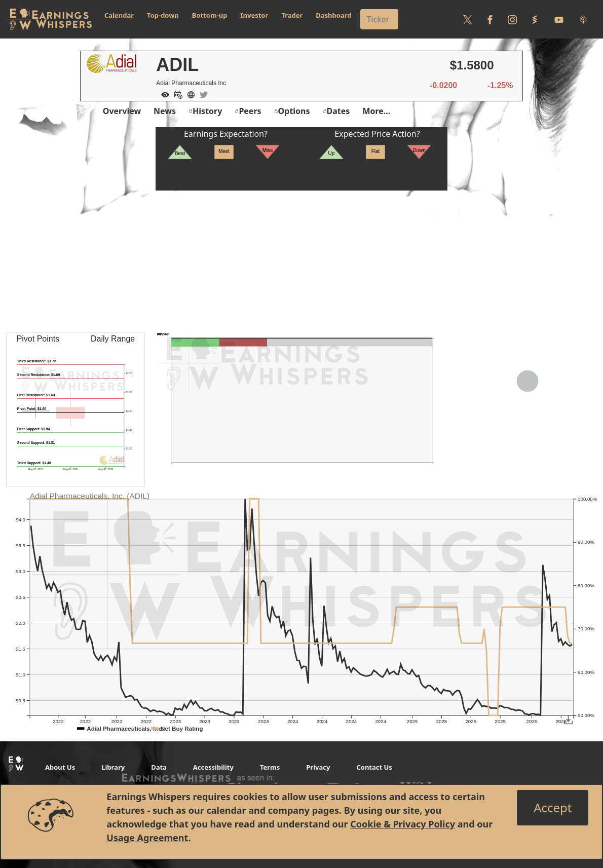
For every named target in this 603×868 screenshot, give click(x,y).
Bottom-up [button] (210, 15)
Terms (270, 767)
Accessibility (213, 767)
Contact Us (374, 767)
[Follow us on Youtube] (559, 19)
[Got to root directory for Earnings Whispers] (49, 19)
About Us (60, 767)
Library (113, 767)
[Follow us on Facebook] (490, 19)
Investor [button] (255, 15)
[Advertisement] (301, 261)
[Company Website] (189, 94)
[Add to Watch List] (163, 94)
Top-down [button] (163, 15)
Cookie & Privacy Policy (403, 824)
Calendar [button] (119, 15)
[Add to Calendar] (176, 94)
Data (159, 767)
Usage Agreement (147, 838)
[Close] (553, 808)
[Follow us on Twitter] (468, 19)
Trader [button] (292, 15)
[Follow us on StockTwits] (535, 19)
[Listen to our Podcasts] (583, 19)
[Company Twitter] (201, 94)
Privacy (318, 767)
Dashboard (333, 15)
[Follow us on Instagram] (512, 19)
